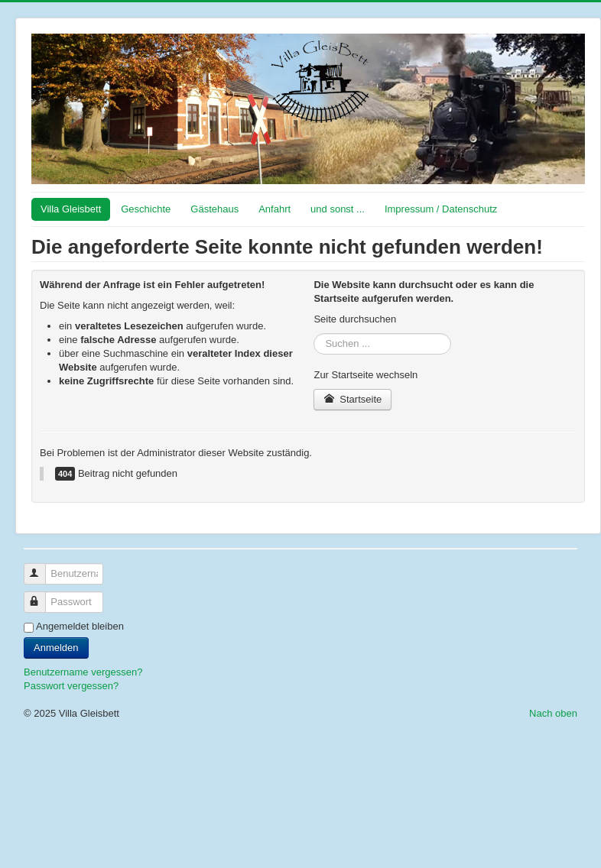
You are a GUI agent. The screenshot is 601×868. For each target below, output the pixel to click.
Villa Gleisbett (71, 209)
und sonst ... (338, 209)
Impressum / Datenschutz (441, 209)
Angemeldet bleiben (80, 626)
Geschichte (146, 209)
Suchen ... (314, 334)
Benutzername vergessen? (83, 672)
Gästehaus (214, 209)
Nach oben (553, 713)
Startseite (352, 399)
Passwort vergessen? (71, 686)
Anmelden (56, 648)
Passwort (42, 596)
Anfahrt (275, 209)
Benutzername (42, 567)
